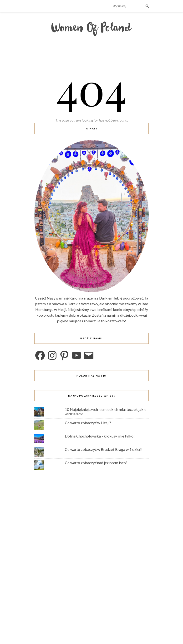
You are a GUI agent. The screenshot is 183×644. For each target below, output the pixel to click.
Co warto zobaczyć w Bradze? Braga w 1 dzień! (104, 449)
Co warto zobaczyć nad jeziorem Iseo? (96, 463)
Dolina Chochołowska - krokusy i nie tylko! (100, 436)
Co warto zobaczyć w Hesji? (88, 423)
